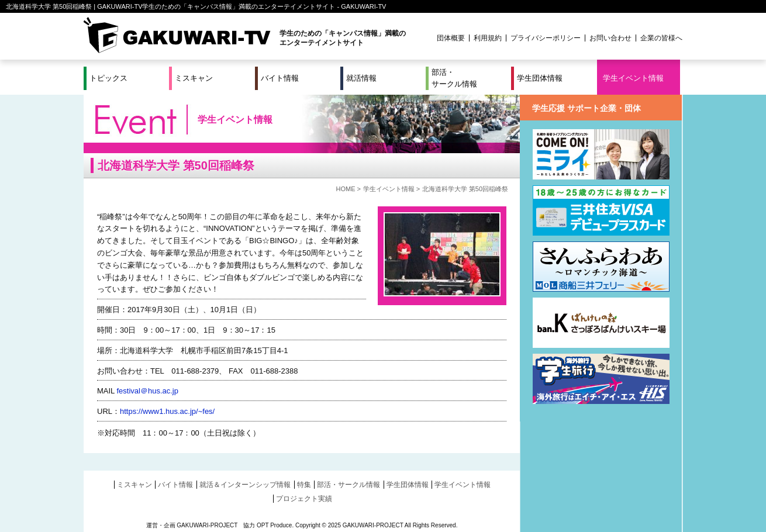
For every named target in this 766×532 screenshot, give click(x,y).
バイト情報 (280, 78)
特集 (304, 485)
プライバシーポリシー (546, 38)
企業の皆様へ (661, 38)
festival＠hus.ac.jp (147, 391)
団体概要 (451, 38)
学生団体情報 (540, 78)
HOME (345, 189)
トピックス (108, 78)
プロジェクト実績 (304, 499)
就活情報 (361, 78)
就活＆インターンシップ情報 (245, 485)
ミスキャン (194, 78)
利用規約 (488, 38)
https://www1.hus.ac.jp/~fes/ (167, 411)
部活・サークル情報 (454, 78)
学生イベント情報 (633, 78)
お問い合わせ (610, 38)
